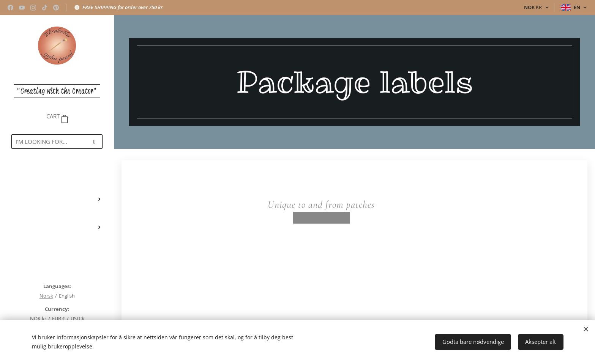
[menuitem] (57, 177)
